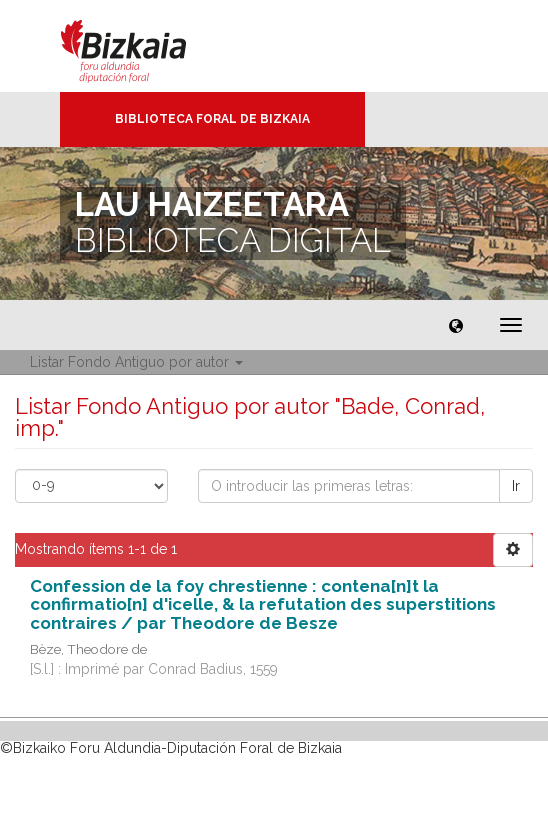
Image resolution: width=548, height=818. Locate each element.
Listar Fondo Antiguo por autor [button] (136, 362)
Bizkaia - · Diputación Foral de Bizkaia (144, 46)
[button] (456, 325)
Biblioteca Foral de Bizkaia (212, 119)
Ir (516, 486)
